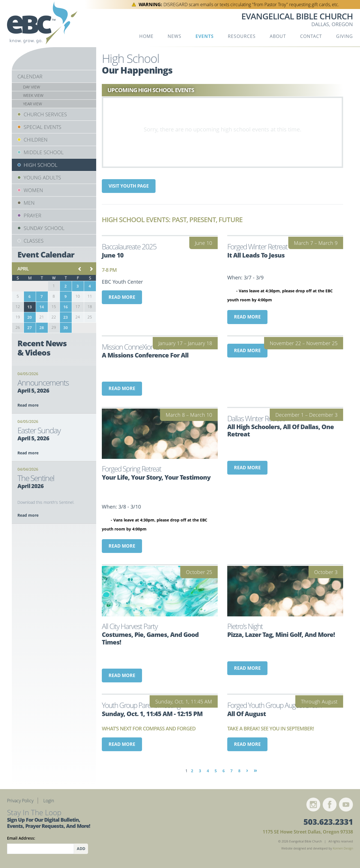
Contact (311, 36)
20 (30, 317)
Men (29, 203)
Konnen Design (343, 848)
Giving (345, 36)
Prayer (32, 215)
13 (30, 307)
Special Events (42, 127)
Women (33, 190)
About (278, 36)
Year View (32, 104)
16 (66, 307)
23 (66, 317)
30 (66, 328)
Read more (122, 297)
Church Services (45, 114)
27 (30, 328)
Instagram (313, 805)
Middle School (44, 152)
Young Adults (42, 177)
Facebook (330, 805)
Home (146, 36)
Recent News (42, 348)
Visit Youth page (129, 186)
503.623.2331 (328, 822)
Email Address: (21, 838)
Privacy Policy (20, 801)
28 (42, 328)
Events (205, 36)
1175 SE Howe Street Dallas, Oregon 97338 (308, 832)
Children (36, 140)
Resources (242, 36)
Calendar (30, 76)
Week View (33, 95)
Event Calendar (46, 254)
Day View (31, 87)
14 (42, 307)
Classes (34, 241)
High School (40, 165)
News (175, 36)
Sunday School (44, 228)
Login (49, 801)
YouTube (346, 805)
